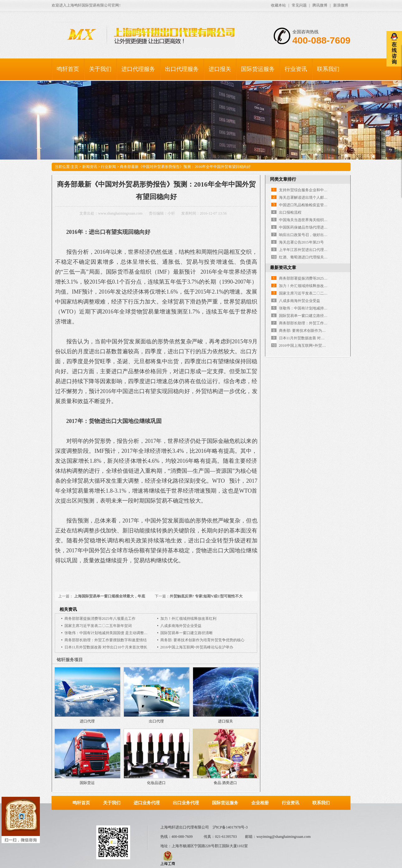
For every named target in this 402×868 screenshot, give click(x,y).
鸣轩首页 (68, 69)
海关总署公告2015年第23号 (301, 242)
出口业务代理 (186, 803)
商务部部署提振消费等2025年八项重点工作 (100, 619)
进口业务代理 (147, 803)
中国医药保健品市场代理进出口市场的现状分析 (318, 227)
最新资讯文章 (283, 268)
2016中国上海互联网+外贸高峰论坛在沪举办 (197, 647)
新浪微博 (341, 5)
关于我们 (100, 69)
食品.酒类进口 (225, 783)
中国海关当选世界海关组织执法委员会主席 (315, 220)
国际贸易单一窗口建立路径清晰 (187, 633)
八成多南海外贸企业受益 (181, 626)
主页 (74, 167)
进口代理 (87, 721)
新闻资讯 (90, 167)
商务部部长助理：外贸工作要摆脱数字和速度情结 (106, 640)
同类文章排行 (283, 179)
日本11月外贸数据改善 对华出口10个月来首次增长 (106, 647)
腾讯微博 (320, 5)
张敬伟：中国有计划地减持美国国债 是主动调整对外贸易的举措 (117, 633)
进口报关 (220, 69)
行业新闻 (108, 167)
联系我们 (328, 69)
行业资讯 (296, 69)
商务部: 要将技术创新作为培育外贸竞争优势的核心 (202, 640)
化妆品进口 (156, 783)
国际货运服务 (258, 69)
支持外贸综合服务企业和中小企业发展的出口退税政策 (324, 190)
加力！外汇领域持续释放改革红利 (188, 619)
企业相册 (260, 803)
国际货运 (87, 783)
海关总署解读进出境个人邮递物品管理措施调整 (318, 197)
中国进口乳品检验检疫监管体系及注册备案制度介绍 (322, 205)
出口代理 (156, 721)
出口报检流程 (290, 212)
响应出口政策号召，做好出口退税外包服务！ (316, 235)
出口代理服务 (182, 69)
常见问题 (299, 5)
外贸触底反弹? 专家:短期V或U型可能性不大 (206, 596)
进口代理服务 (138, 69)
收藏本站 (278, 5)
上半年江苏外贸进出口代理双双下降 (309, 250)
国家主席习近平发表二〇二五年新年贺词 (98, 626)
